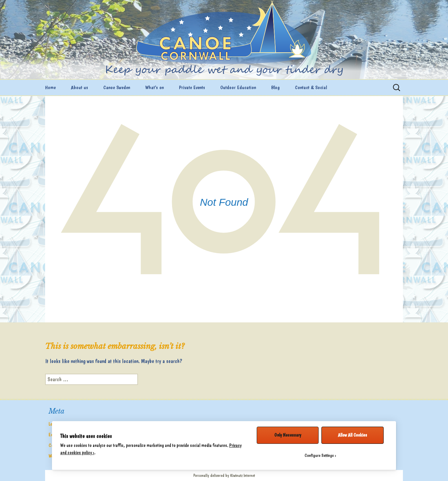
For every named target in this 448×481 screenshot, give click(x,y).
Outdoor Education (238, 87)
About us (79, 87)
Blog (275, 87)
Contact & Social (311, 87)
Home (50, 87)
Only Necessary (288, 435)
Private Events (192, 87)
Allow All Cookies (353, 435)
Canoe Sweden (117, 87)
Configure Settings (319, 456)
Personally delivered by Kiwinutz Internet (224, 475)
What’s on (154, 87)
